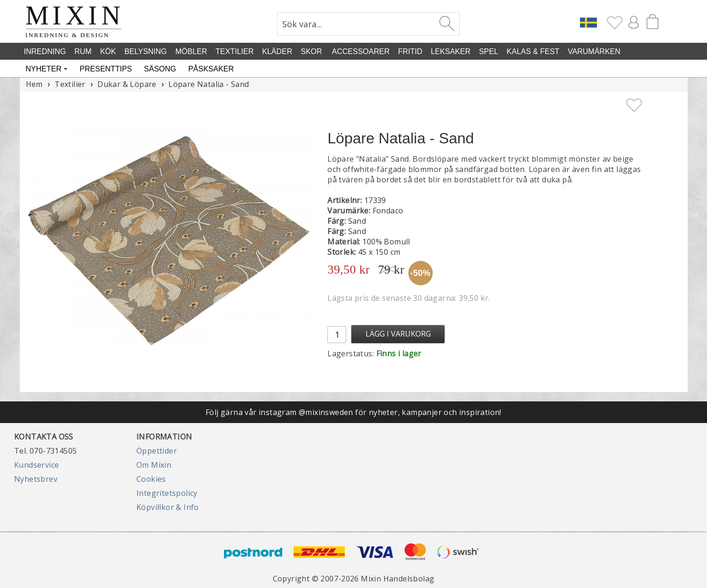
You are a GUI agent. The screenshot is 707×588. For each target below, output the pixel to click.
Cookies (151, 479)
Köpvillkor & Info (168, 507)
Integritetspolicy (167, 493)
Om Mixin (154, 465)
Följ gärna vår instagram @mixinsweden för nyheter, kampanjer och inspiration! (353, 412)
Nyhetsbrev (36, 479)
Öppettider (157, 451)
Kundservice (36, 465)
